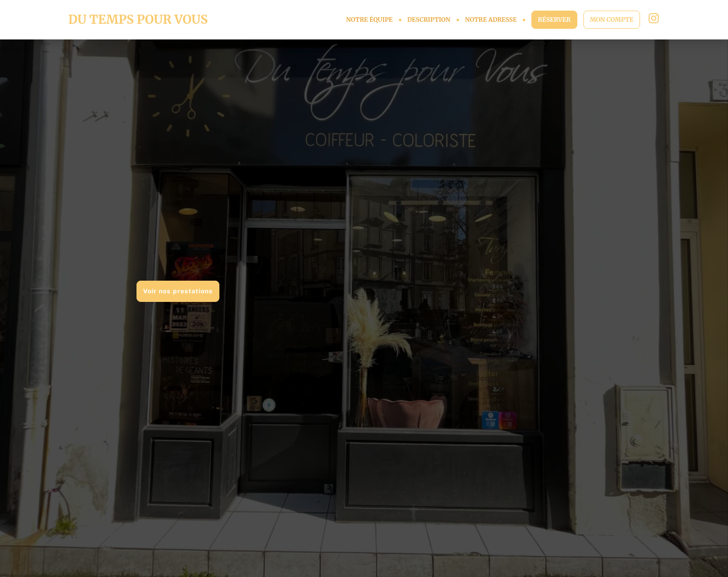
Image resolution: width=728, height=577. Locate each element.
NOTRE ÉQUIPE (369, 19)
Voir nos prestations (178, 291)
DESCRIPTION (429, 19)
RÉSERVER (554, 19)
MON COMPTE (612, 19)
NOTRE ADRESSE (491, 19)
